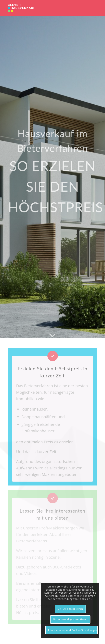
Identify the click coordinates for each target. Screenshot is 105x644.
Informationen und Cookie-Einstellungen (73, 630)
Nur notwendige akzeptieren (70, 619)
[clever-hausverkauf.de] (44, 8)
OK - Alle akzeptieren (70, 609)
